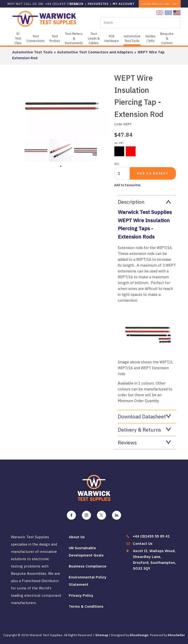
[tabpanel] (36, 150)
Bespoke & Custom (167, 38)
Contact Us (143, 543)
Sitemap (102, 635)
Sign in (77, 4)
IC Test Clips (18, 38)
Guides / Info (150, 38)
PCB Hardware (112, 38)
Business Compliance (88, 566)
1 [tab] (61, 166)
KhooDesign (139, 635)
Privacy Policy (81, 595)
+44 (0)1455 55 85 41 (151, 536)
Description (144, 202)
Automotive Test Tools (132, 38)
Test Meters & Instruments (74, 38)
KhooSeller (176, 635)
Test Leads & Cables (94, 38)
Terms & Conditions (86, 606)
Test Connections (36, 38)
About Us (77, 537)
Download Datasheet (144, 416)
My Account (124, 4)
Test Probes (55, 38)
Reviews (144, 442)
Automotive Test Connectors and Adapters (95, 52)
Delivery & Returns (144, 430)
